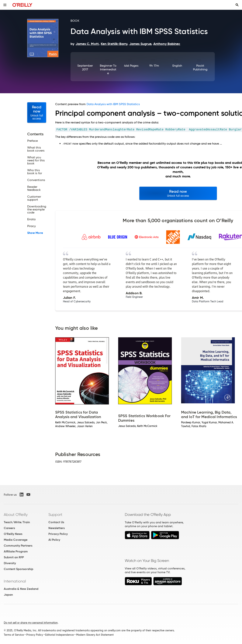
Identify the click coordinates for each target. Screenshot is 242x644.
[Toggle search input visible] (237, 5)
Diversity (10, 563)
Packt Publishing (200, 67)
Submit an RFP (14, 557)
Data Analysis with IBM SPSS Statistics (113, 104)
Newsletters (57, 528)
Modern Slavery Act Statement (95, 635)
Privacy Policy (58, 534)
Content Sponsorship (19, 569)
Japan (8, 595)
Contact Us (56, 522)
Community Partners (18, 546)
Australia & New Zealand (21, 589)
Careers (9, 528)
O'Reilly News (13, 534)
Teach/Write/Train (17, 522)
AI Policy (54, 540)
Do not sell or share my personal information (31, 623)
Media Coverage (16, 540)
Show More (35, 233)
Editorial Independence (59, 635)
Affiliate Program (16, 551)
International (15, 581)
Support (55, 515)
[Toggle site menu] (5, 5)
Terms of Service (14, 635)
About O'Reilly (16, 515)
